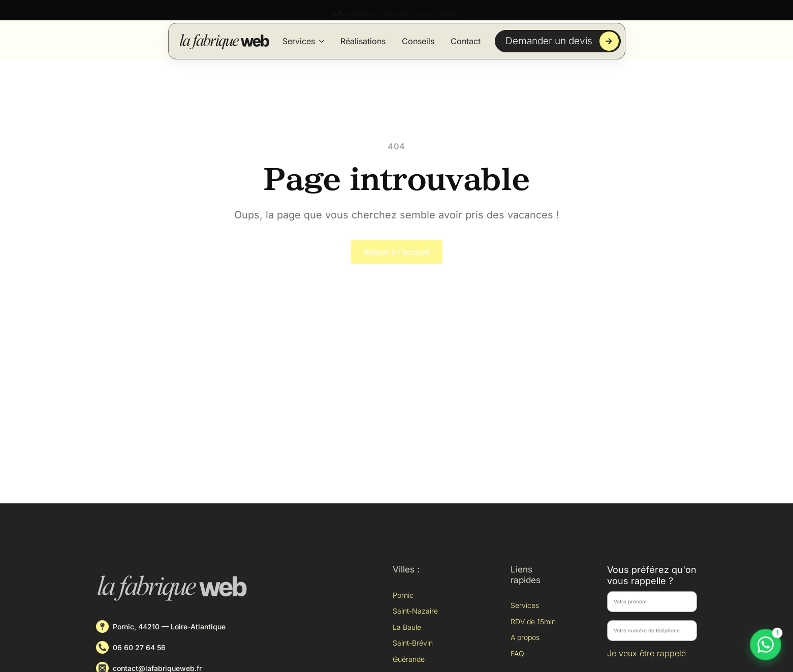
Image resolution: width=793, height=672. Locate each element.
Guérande (409, 659)
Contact (466, 41)
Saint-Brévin (413, 643)
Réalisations (363, 41)
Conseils (418, 41)
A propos (525, 637)
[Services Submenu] (322, 41)
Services (299, 41)
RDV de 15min (533, 621)
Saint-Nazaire (415, 611)
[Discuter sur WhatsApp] (766, 645)
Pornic (403, 595)
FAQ (517, 653)
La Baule (407, 627)
